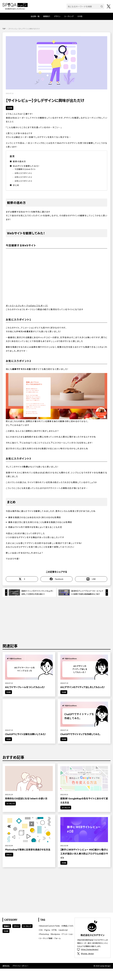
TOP (4, 29)
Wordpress (56, 934)
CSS (41, 930)
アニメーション (68, 934)
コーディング (69, 16)
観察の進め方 (19, 161)
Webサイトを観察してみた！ (26, 166)
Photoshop (44, 934)
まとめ (16, 185)
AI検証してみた (68, 926)
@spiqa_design (86, 954)
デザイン (57, 16)
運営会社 (6, 966)
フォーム (58, 938)
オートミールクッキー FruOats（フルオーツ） (27, 306)
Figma (47, 930)
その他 (80, 16)
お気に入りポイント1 (23, 173)
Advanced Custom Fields (50, 926)
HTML (54, 930)
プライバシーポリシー (20, 966)
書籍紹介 (47, 16)
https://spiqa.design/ (88, 949)
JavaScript (63, 930)
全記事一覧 (35, 16)
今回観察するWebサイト (25, 169)
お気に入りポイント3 (23, 181)
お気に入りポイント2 (23, 177)
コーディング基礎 (46, 938)
